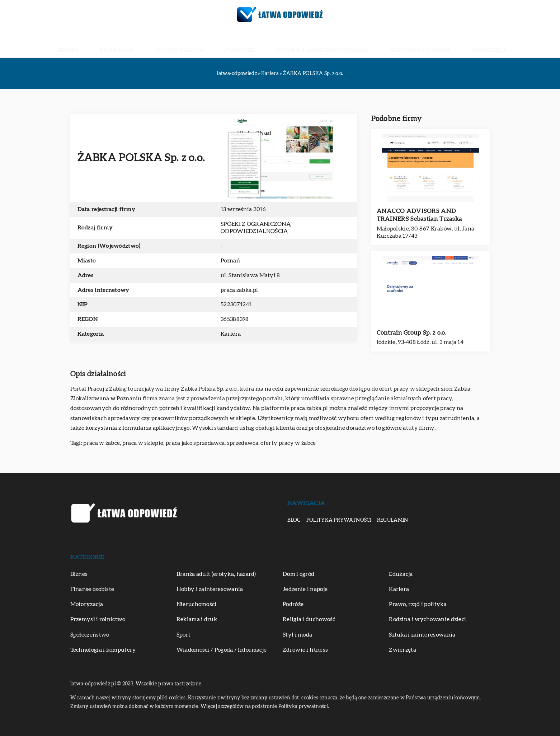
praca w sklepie (143, 443)
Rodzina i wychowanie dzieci (427, 619)
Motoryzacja (203, 43)
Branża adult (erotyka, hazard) (216, 574)
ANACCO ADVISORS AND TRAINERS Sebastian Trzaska (420, 215)
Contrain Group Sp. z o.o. (412, 333)
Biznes (124, 43)
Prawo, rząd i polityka (418, 604)
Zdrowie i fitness (383, 43)
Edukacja (158, 43)
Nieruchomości (197, 604)
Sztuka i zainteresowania (309, 43)
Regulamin (393, 520)
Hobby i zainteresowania (210, 589)
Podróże (247, 43)
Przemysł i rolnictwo (98, 619)
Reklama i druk (197, 619)
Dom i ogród (298, 574)
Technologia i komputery (103, 650)
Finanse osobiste (92, 589)
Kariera (231, 334)
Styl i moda (297, 635)
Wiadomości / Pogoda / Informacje (222, 650)
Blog (294, 520)
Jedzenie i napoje (305, 589)
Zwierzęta (434, 43)
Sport (184, 635)
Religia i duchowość (309, 619)
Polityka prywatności (339, 520)
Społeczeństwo (90, 635)
